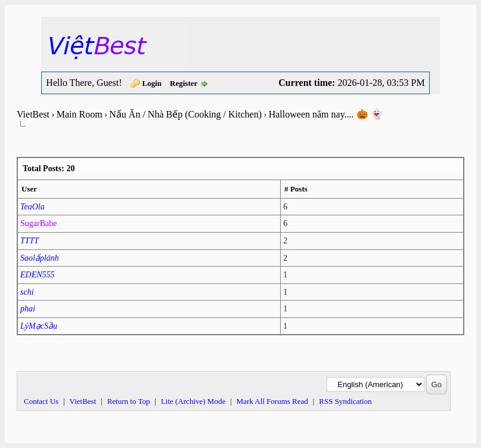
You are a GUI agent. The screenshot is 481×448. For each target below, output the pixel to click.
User (29, 189)
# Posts (296, 189)
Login (152, 83)
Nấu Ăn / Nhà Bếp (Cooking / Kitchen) (185, 114)
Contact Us (41, 401)
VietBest (33, 114)
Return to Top (129, 401)
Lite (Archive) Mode (193, 401)
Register (184, 83)
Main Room (80, 114)
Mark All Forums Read (272, 401)
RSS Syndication (345, 401)
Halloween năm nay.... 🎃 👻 (326, 114)
